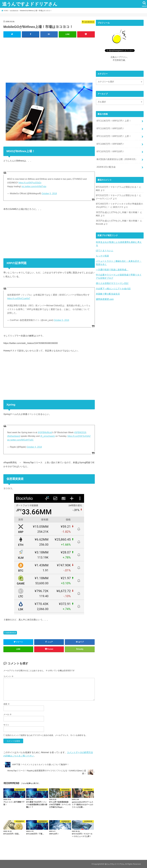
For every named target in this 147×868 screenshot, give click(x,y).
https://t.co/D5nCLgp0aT (19, 298)
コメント (8, 676)
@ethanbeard (14, 436)
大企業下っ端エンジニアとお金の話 (112, 278)
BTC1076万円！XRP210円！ (110, 149)
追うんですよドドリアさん (30, 4)
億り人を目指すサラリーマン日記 (111, 273)
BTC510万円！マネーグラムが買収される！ (116, 183)
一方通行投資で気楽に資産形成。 (111, 260)
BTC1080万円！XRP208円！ (110, 142)
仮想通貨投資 (11, 632)
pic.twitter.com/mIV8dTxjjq (34, 186)
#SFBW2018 (80, 432)
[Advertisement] (49, 59)
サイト (6, 725)
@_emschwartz (48, 436)
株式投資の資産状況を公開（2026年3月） (116, 156)
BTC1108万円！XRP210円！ (110, 128)
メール (7, 714)
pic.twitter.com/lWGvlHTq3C (20, 440)
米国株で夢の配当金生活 (107, 283)
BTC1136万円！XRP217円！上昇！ (113, 121)
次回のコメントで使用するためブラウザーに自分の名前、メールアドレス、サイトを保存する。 (47, 735)
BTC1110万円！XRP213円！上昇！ (113, 135)
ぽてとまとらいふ (104, 242)
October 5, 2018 (49, 193)
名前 (7, 704)
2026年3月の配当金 (105, 163)
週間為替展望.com (104, 288)
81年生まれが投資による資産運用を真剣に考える (118, 237)
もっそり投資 (102, 247)
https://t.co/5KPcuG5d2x (30, 183)
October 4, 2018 (34, 447)
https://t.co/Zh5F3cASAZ (79, 436)
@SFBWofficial (45, 432)
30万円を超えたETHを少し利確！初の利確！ (116, 208)
